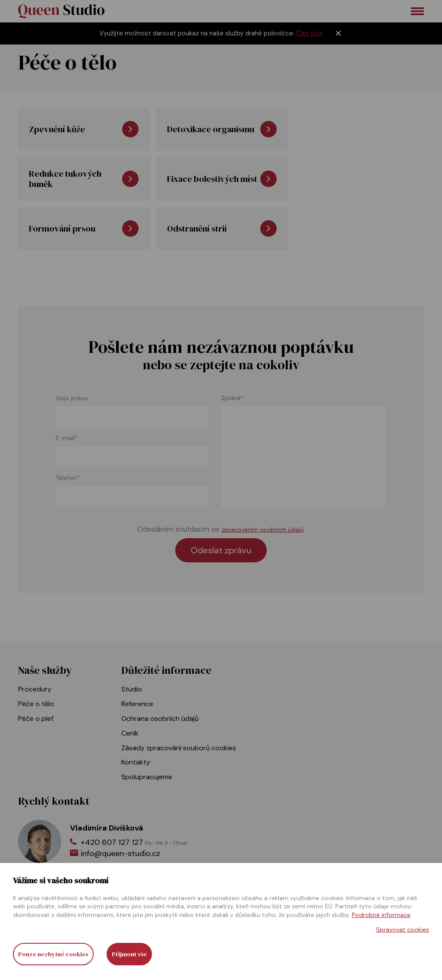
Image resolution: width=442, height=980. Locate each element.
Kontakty (136, 762)
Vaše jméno (72, 398)
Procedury (35, 689)
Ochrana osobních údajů (160, 718)
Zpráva (232, 398)
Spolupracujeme (147, 777)
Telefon (68, 478)
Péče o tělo (36, 704)
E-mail (66, 438)
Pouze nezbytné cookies (53, 954)
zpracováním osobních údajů (262, 530)
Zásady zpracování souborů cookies (179, 748)
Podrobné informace (381, 915)
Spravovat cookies (403, 929)
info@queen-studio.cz (120, 853)
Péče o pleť (36, 718)
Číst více (309, 33)
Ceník (130, 733)
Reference (137, 704)
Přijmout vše (129, 954)
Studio (132, 689)
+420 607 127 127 (134, 842)
